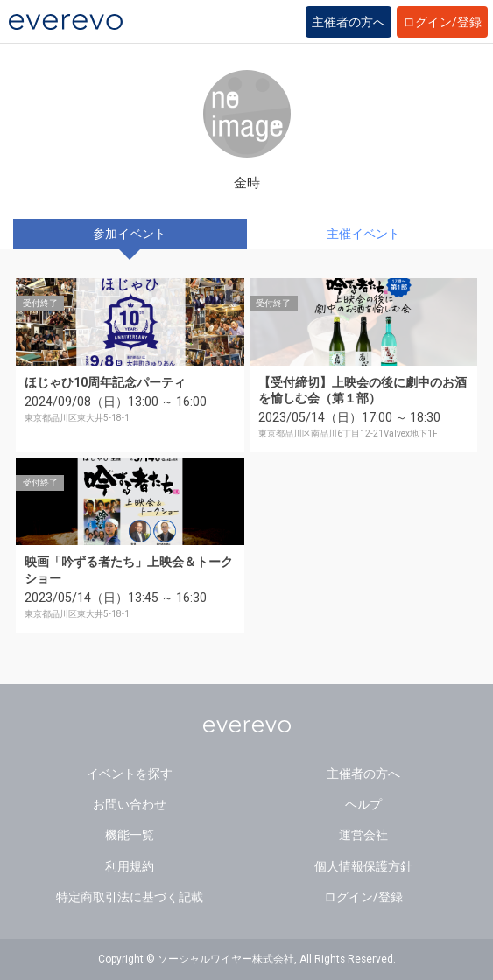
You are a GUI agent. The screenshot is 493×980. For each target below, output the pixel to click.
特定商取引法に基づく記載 (130, 897)
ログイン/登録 (442, 22)
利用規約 (130, 866)
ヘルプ (363, 804)
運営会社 (363, 835)
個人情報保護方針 (363, 866)
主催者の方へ (349, 22)
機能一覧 (130, 835)
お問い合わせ (130, 804)
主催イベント (363, 234)
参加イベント (130, 234)
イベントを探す (130, 773)
